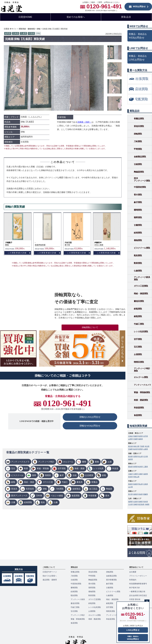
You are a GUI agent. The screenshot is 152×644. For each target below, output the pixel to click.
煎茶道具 (30, 489)
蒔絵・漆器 (29, 482)
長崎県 (140, 502)
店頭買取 (19, 576)
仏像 (56, 502)
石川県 (146, 457)
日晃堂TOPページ (50, 572)
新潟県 (130, 457)
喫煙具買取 (139, 362)
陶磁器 (109, 489)
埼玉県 (147, 446)
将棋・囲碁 (80, 468)
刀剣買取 (60, 489)
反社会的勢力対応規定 (138, 595)
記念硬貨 (89, 475)
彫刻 (43, 502)
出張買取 (7, 576)
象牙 (62, 475)
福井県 (130, 459)
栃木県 (136, 449)
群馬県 (140, 449)
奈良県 (130, 477)
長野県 (136, 457)
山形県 (130, 439)
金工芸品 (93, 489)
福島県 (140, 439)
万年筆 (39, 496)
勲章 (26, 468)
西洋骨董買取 (111, 580)
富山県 (140, 457)
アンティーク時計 (46, 462)
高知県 (140, 494)
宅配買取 (30, 576)
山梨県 (146, 449)
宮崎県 (136, 504)
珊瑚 (84, 462)
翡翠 (34, 475)
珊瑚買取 (138, 210)
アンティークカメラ (20, 462)
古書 (13, 502)
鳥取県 (130, 484)
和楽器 (115, 468)
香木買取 (138, 195)
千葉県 (142, 446)
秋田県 (140, 436)
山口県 (130, 487)
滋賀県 (146, 474)
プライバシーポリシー (138, 576)
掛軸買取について (90, 327)
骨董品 (94, 482)
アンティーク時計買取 (142, 370)
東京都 (130, 446)
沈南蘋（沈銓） (84, 122)
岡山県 (140, 484)
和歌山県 (136, 477)
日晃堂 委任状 (135, 599)
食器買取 (76, 496)
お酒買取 (138, 354)
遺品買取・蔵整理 (50, 580)
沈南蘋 (16, 33)
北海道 (130, 436)
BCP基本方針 (135, 588)
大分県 (130, 504)
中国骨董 (92, 496)
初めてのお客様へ (76, 17)
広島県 (146, 484)
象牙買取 (138, 202)
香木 (107, 496)
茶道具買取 (139, 126)
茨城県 (130, 449)
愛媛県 (146, 494)
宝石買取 (138, 347)
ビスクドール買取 (142, 248)
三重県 (146, 467)
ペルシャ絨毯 (57, 496)
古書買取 (138, 225)
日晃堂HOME (25, 17)
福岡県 (8, 33)
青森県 (136, 436)
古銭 (74, 475)
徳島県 (136, 494)
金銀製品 (76, 489)
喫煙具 (48, 475)
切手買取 (62, 468)
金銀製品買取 (140, 157)
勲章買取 (138, 263)
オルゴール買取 (141, 377)
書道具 (80, 482)
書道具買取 (139, 301)
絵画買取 (28, 502)
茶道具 (14, 489)
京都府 (140, 474)
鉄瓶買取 (138, 309)
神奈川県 (136, 446)
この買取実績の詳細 (17, 253)
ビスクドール (17, 475)
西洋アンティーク (19, 496)
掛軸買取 (138, 134)
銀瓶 (13, 482)
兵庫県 (136, 474)
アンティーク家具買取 (142, 278)
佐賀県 (136, 502)
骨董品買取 (139, 119)
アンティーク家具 (78, 599)
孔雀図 (23, 33)
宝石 (13, 468)
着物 (97, 462)
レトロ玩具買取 (141, 332)
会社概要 (133, 572)
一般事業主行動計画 (137, 592)
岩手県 (146, 436)
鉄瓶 (104, 475)
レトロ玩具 (98, 468)
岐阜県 (140, 467)
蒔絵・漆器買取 (141, 294)
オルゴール (68, 462)
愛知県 (130, 467)
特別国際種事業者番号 (138, 584)
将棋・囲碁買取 (141, 400)
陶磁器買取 (139, 172)
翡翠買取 (138, 217)
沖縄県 (147, 504)
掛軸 (38, 33)
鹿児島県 (141, 504)
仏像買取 (138, 271)
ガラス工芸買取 (141, 286)
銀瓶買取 (138, 316)
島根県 (136, 484)
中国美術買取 (140, 187)
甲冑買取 (138, 149)
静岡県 (136, 467)
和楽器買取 (139, 408)
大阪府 (130, 474)
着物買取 (138, 240)
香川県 (130, 494)
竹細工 (65, 482)
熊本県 (146, 502)
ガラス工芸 (48, 482)
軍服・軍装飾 (43, 468)
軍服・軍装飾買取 (142, 392)
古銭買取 (138, 164)
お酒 (110, 462)
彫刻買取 (138, 256)
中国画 (31, 33)
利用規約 (133, 580)
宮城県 (136, 439)
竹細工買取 (139, 324)
